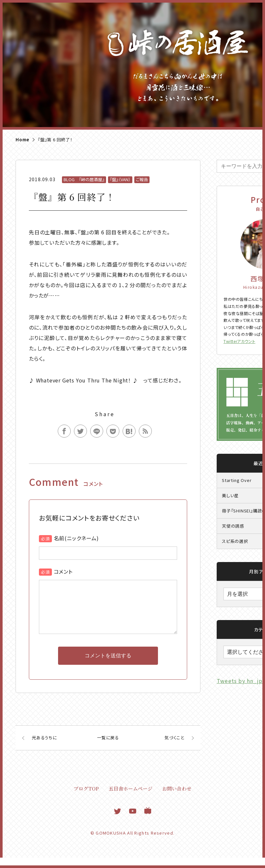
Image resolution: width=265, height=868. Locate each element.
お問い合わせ (177, 799)
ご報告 (142, 179)
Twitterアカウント (239, 341)
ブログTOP (86, 799)
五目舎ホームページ (131, 799)
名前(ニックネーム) (76, 538)
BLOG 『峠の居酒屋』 (84, 179)
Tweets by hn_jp (240, 681)
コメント (63, 571)
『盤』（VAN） (120, 179)
